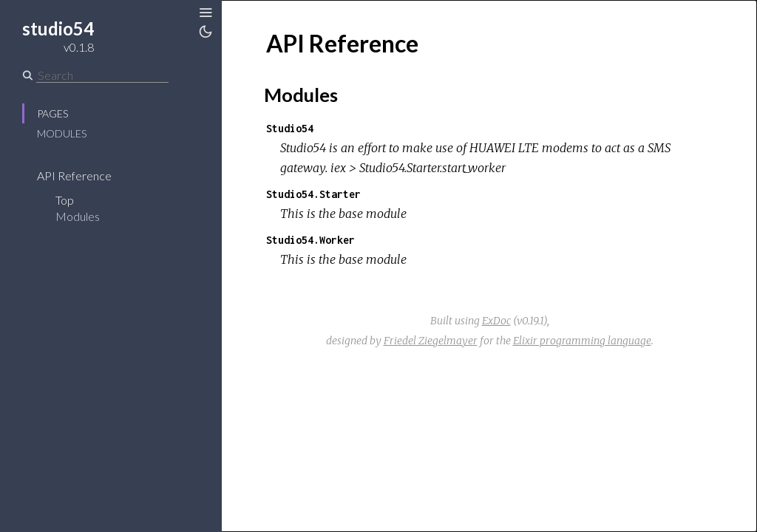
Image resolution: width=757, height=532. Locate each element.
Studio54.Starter (313, 194)
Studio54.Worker (310, 240)
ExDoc (496, 321)
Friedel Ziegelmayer (431, 341)
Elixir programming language (582, 341)
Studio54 (290, 128)
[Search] (102, 75)
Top (65, 200)
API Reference (74, 175)
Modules (62, 133)
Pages (52, 113)
